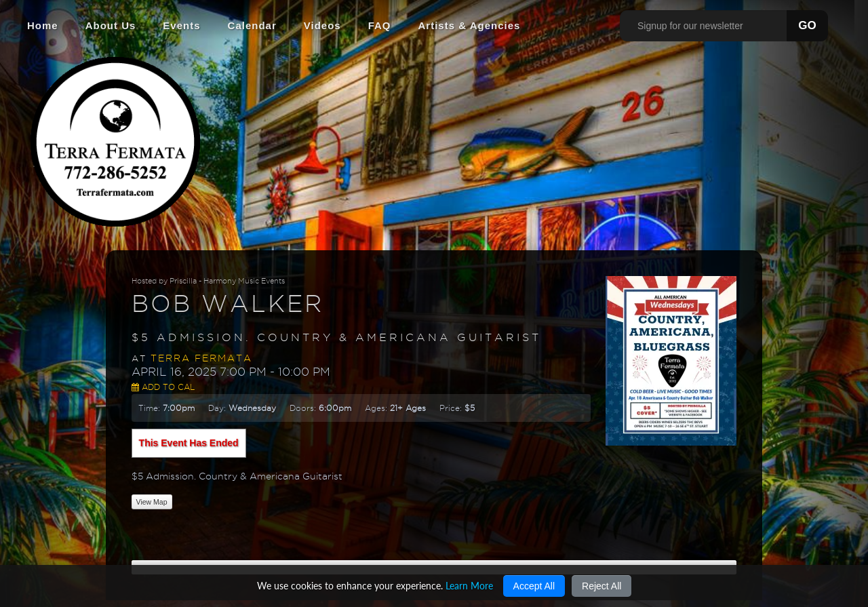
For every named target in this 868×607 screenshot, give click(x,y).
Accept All (534, 586)
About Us (111, 25)
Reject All (601, 586)
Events (181, 25)
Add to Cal (163, 387)
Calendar (252, 25)
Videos (322, 25)
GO (807, 25)
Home (43, 25)
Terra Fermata (201, 358)
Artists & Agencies (470, 25)
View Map (152, 502)
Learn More (469, 586)
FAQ (380, 25)
